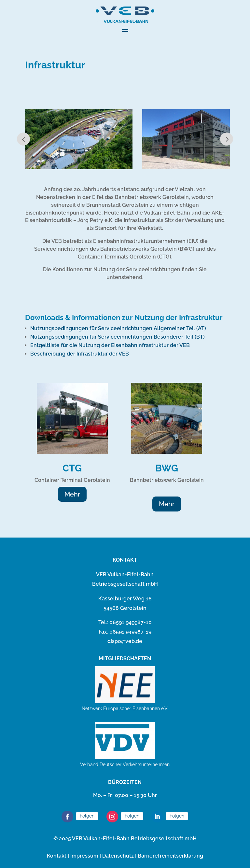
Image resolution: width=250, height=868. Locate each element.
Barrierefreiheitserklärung (170, 856)
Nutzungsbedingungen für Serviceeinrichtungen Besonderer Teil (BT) (118, 337)
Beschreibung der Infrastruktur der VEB (80, 354)
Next (227, 139)
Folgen (87, 816)
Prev (23, 139)
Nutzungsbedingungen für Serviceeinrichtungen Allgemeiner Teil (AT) (118, 328)
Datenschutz (118, 856)
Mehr (72, 494)
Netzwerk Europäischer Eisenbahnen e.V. (125, 708)
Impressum (84, 856)
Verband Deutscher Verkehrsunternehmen (125, 764)
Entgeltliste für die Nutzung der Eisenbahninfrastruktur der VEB (110, 345)
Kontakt (57, 856)
